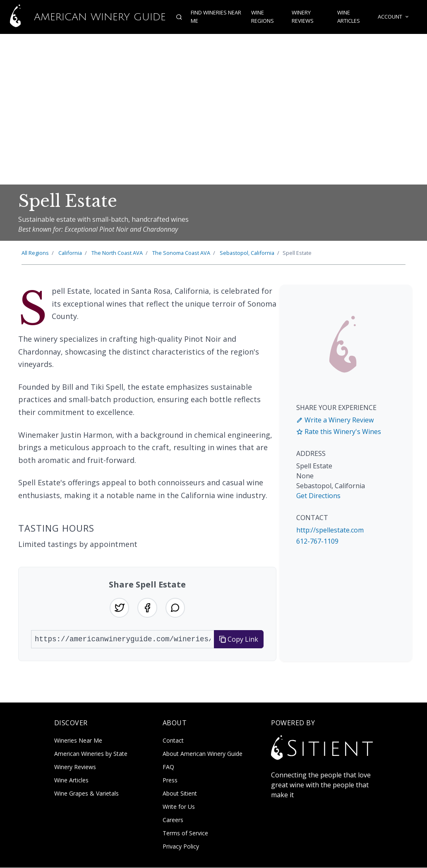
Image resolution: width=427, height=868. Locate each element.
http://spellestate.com (330, 530)
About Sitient (180, 794)
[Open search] (179, 17)
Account (394, 17)
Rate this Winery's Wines (339, 432)
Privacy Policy (181, 847)
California (70, 253)
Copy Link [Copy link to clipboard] (239, 639)
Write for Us (179, 807)
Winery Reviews (303, 17)
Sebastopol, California (247, 253)
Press (170, 780)
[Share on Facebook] (147, 608)
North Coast (117, 253)
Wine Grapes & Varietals (86, 794)
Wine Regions (262, 17)
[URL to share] (123, 639)
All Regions (35, 253)
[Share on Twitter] (119, 608)
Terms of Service (185, 833)
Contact (173, 741)
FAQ (168, 767)
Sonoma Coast (181, 253)
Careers (173, 820)
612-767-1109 (317, 541)
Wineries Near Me (78, 741)
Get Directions (318, 496)
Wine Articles (349, 17)
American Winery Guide (83, 17)
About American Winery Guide (203, 754)
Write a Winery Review (335, 420)
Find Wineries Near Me (216, 17)
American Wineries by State (91, 754)
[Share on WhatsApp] (175, 608)
